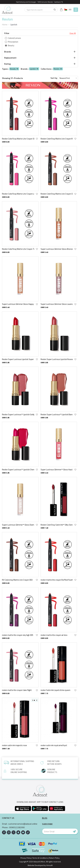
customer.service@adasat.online (23, 824)
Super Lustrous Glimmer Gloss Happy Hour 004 (18, 304)
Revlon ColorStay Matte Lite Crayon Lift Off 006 (18, 194)
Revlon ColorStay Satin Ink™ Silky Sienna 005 (57, 525)
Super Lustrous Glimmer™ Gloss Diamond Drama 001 (18, 525)
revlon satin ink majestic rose (14, 745)
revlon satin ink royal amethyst (54, 745)
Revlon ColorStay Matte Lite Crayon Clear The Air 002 (57, 194)
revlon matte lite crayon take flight (17, 690)
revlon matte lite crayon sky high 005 (18, 635)
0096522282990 (17, 827)
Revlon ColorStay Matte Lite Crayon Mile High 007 (57, 139)
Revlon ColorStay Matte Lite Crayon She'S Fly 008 (18, 139)
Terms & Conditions (40, 858)
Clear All (73, 33)
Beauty (14, 69)
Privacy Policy (26, 858)
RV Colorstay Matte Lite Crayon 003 (17, 580)
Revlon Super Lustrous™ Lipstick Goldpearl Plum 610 (18, 414)
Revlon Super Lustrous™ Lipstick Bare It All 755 (57, 414)
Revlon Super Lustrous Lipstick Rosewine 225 (57, 359)
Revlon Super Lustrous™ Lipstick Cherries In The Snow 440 (18, 470)
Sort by (54, 78)
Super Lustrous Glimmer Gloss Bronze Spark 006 (57, 249)
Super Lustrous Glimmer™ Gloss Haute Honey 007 (57, 470)
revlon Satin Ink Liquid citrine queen (55, 690)
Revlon (58, 69)
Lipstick (34, 69)
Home (5, 24)
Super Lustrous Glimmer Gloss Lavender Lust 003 (57, 304)
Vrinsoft (49, 865)
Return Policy (54, 858)
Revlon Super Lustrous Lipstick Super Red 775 (18, 359)
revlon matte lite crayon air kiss (54, 635)
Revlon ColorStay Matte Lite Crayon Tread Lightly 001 (18, 249)
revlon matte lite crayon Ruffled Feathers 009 (57, 580)
